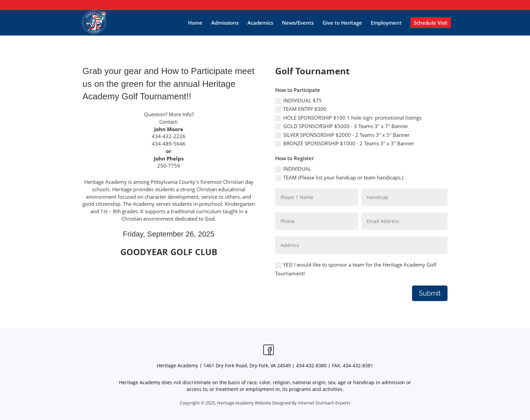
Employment (386, 23)
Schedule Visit (431, 23)
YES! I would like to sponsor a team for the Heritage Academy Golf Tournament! (356, 269)
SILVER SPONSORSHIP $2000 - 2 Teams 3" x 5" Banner (342, 135)
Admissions (225, 23)
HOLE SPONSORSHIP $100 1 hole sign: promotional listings (348, 118)
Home (195, 23)
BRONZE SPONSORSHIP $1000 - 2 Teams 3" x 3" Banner (345, 143)
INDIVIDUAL (293, 169)
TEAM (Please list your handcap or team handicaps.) (339, 178)
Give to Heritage (342, 23)
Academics (260, 23)
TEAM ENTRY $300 (301, 109)
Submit (430, 293)
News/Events (298, 23)
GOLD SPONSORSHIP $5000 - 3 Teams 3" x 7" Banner (342, 126)
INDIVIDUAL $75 (298, 101)
